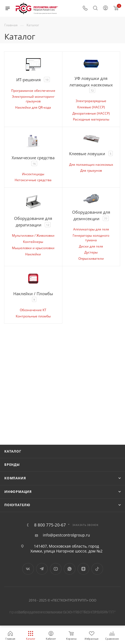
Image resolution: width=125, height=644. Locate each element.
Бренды (12, 465)
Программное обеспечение (33, 91)
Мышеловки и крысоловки (33, 248)
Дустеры (91, 252)
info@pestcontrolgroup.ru (66, 535)
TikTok (97, 569)
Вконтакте (28, 569)
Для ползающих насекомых (91, 165)
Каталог (13, 451)
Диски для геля (91, 246)
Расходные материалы (91, 119)
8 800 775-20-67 (50, 525)
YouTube (56, 569)
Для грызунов (91, 170)
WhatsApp (70, 569)
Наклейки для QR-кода (33, 107)
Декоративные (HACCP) (91, 113)
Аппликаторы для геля (91, 229)
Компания (15, 478)
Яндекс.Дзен (83, 569)
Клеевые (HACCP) (91, 107)
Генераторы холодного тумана (91, 238)
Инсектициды (33, 174)
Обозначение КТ (33, 310)
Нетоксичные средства (33, 180)
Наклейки (33, 254)
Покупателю (17, 505)
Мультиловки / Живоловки (33, 235)
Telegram (42, 569)
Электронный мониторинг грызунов (33, 99)
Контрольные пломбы (33, 316)
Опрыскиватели (91, 258)
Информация (18, 492)
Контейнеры (33, 242)
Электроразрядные (91, 101)
